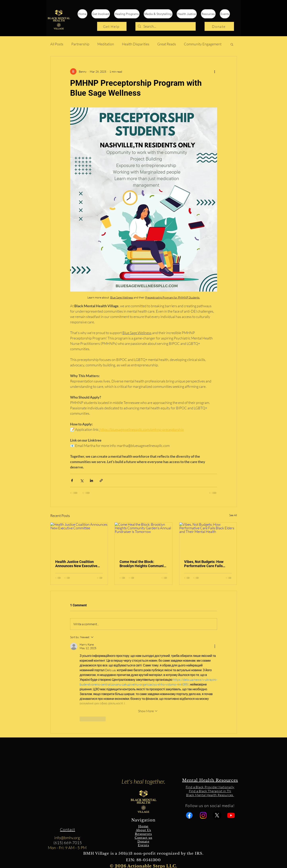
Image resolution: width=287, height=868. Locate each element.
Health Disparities (136, 44)
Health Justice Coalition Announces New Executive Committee (76, 564)
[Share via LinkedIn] (91, 480)
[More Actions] (215, 646)
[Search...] (165, 26)
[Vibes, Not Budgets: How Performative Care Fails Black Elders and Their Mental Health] (208, 539)
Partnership (80, 44)
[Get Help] (112, 26)
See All (233, 515)
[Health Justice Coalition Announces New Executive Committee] (79, 539)
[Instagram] (203, 815)
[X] (217, 815)
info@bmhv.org (67, 838)
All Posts (57, 44)
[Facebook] (189, 815)
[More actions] (215, 71)
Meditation (106, 44)
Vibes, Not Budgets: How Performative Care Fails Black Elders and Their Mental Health (204, 564)
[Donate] (219, 26)
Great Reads (167, 44)
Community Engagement (203, 44)
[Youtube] (231, 815)
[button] (232, 44)
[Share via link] (101, 480)
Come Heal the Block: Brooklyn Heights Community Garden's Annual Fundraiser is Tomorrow (143, 564)
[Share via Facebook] (72, 480)
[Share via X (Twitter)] (82, 480)
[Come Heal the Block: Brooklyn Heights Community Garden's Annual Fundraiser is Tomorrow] (143, 539)
